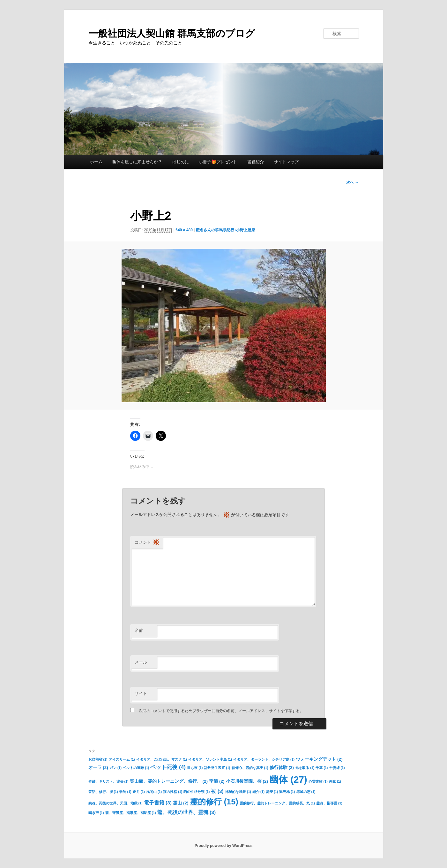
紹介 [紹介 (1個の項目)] (258, 792)
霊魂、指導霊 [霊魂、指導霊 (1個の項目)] (329, 803)
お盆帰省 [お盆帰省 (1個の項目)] (98, 759)
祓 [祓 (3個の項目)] (217, 791)
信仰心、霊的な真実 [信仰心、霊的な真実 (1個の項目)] (250, 768)
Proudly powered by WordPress (224, 846)
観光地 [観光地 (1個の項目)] (287, 792)
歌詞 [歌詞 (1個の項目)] (125, 792)
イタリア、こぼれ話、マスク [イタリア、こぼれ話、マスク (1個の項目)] (162, 759)
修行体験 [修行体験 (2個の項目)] (282, 768)
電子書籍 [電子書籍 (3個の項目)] (158, 803)
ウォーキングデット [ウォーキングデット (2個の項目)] (319, 759)
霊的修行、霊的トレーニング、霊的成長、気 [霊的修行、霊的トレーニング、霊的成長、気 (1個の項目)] (277, 803)
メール (141, 662)
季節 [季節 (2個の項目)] (217, 781)
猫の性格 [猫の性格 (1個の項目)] (173, 792)
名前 (139, 630)
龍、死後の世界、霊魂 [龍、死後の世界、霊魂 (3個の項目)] (186, 812)
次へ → (352, 182)
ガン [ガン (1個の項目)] (115, 768)
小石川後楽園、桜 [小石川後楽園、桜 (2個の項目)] (247, 781)
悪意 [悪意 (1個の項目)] (335, 781)
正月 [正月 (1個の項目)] (139, 792)
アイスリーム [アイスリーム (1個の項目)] (122, 759)
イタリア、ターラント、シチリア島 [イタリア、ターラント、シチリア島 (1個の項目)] (264, 759)
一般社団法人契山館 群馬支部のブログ (172, 33)
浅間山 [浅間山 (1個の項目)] (154, 792)
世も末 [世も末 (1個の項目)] (195, 768)
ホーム (96, 162)
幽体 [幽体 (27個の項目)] (288, 779)
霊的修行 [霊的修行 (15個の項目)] (214, 802)
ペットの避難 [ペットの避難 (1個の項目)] (136, 768)
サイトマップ (286, 162)
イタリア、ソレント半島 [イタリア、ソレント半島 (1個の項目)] (210, 759)
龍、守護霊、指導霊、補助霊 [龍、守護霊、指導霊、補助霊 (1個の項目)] (131, 813)
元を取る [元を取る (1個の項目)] (305, 768)
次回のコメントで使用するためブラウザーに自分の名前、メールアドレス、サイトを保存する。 (221, 711)
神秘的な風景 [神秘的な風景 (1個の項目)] (238, 792)
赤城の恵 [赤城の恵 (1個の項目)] (306, 792)
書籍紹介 (256, 162)
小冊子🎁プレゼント (218, 162)
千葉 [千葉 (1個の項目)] (322, 768)
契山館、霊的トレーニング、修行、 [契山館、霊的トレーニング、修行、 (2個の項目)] (169, 781)
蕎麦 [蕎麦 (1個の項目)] (272, 792)
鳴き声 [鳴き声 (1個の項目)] (96, 813)
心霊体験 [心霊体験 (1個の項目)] (318, 781)
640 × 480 (184, 230)
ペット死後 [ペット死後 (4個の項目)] (168, 767)
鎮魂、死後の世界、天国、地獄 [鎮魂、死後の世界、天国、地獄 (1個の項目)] (115, 803)
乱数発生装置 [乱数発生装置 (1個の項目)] (217, 768)
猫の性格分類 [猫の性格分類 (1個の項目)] (197, 792)
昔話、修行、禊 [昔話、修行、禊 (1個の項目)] (103, 792)
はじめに (181, 162)
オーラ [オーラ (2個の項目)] (98, 768)
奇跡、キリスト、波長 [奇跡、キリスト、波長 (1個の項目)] (108, 781)
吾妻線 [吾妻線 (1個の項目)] (337, 768)
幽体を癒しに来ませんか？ (137, 162)
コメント (147, 543)
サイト (141, 693)
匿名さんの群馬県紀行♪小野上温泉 (226, 230)
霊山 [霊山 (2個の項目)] (181, 803)
